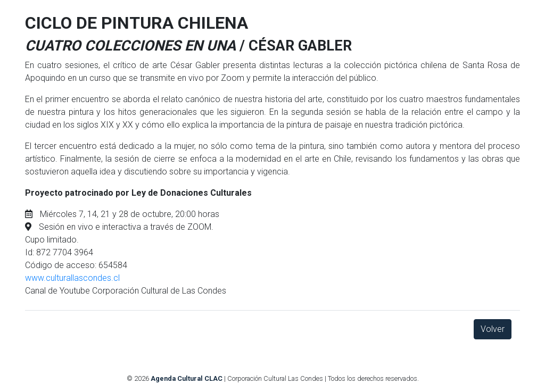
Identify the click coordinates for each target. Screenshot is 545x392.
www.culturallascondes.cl (72, 278)
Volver (493, 329)
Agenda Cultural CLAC (187, 378)
